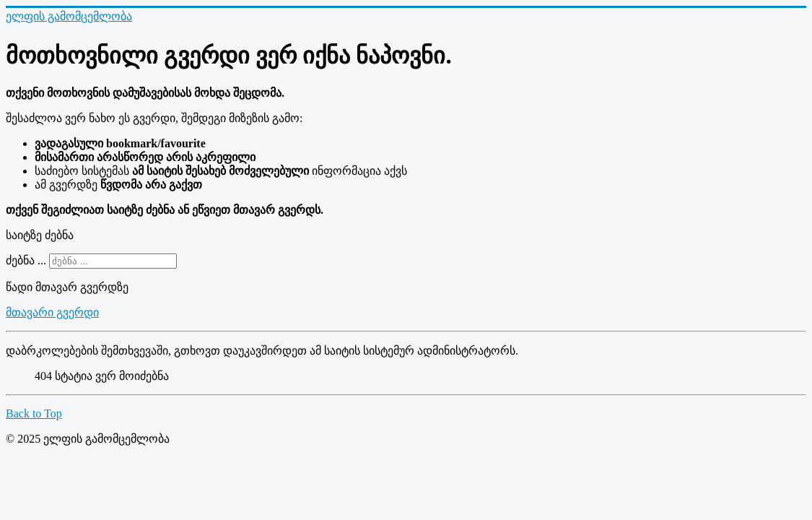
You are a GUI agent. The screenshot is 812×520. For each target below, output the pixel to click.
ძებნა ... (26, 260)
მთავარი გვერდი (52, 312)
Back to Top (34, 413)
